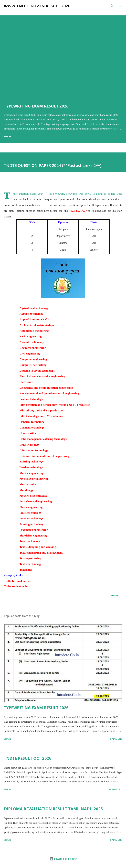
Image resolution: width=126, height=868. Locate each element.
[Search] (112, 6)
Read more (115, 739)
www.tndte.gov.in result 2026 (37, 6)
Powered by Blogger (63, 859)
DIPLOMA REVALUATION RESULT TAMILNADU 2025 (53, 809)
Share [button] (8, 136)
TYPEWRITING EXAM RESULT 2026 (36, 106)
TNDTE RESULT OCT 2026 (28, 758)
